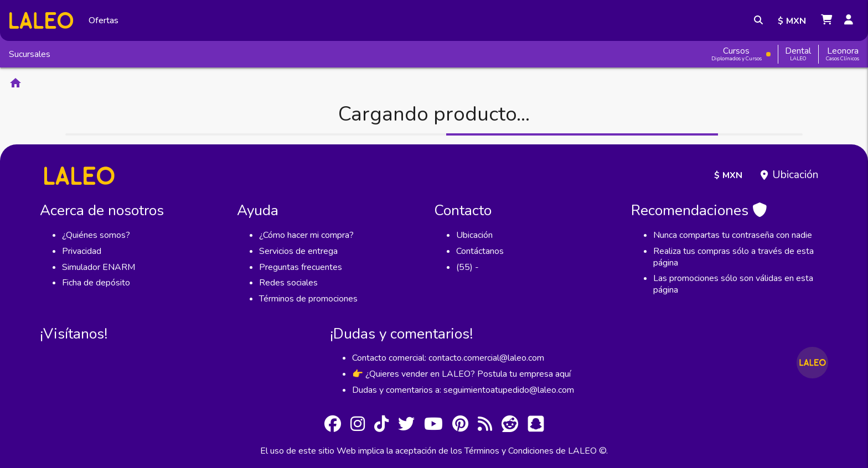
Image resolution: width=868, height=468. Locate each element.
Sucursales (30, 54)
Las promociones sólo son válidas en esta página (733, 284)
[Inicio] (41, 20)
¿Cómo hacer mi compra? (306, 235)
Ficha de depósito (96, 283)
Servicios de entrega (298, 251)
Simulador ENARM (99, 267)
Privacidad (82, 251)
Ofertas (104, 20)
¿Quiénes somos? (96, 235)
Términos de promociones (308, 299)
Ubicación (795, 175)
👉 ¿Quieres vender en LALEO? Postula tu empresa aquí (461, 374)
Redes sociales (288, 283)
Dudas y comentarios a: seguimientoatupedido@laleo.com (463, 390)
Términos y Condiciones (509, 451)
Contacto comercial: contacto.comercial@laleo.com (448, 358)
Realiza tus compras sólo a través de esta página (733, 257)
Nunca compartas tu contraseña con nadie (733, 235)
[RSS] (485, 426)
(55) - (467, 267)
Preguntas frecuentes (301, 267)
